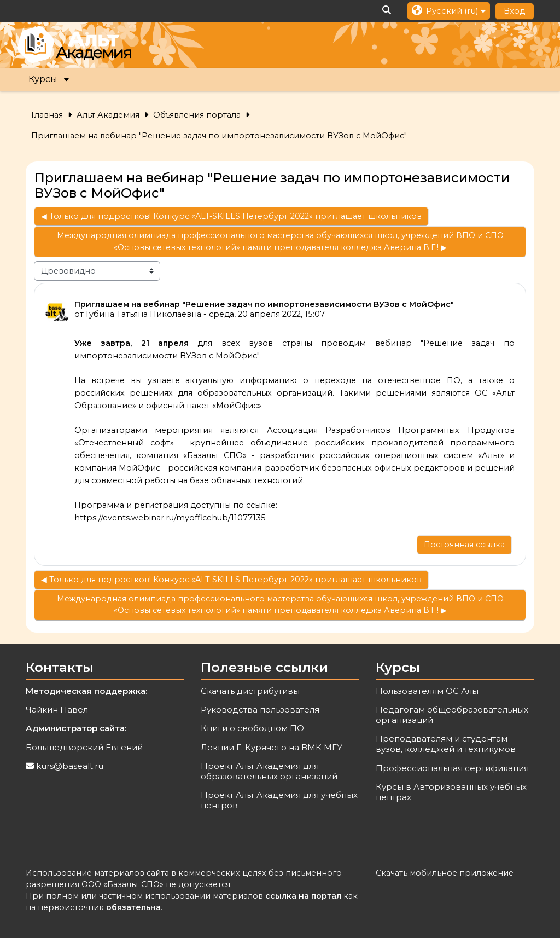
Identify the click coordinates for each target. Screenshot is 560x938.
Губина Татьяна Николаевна (144, 314)
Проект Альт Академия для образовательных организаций (269, 771)
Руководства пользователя (260, 710)
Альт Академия (108, 115)
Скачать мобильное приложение (445, 873)
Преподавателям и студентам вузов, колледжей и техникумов (446, 744)
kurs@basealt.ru (70, 766)
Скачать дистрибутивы (250, 691)
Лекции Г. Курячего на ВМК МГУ (272, 747)
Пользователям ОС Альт (428, 691)
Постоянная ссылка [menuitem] (464, 545)
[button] (387, 11)
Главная (47, 115)
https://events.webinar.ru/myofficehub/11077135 (170, 518)
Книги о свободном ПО (252, 728)
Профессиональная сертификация (452, 768)
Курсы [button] (43, 79)
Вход (515, 11)
